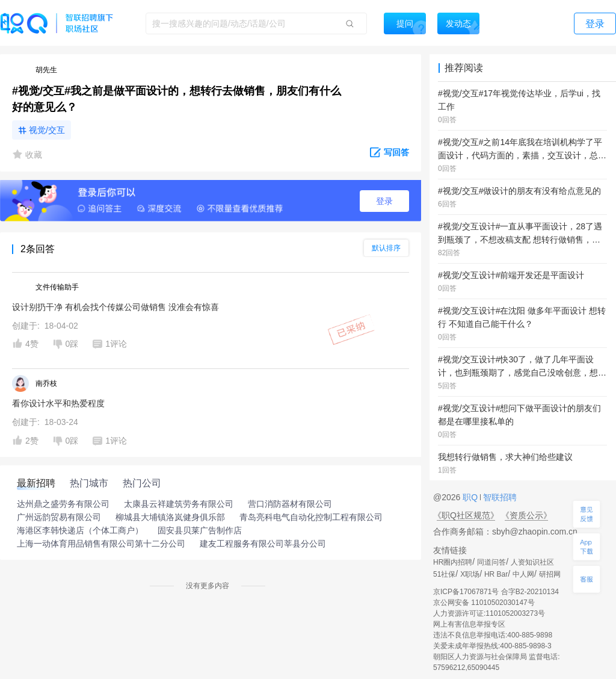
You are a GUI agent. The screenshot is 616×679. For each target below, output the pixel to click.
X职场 (470, 574)
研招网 (550, 574)
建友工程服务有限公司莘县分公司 (263, 544)
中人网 (523, 574)
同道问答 (491, 562)
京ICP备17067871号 (466, 592)
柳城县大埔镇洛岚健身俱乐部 (170, 517)
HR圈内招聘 (453, 562)
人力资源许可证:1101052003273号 (489, 613)
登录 (384, 201)
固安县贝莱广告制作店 (200, 530)
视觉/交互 (47, 130)
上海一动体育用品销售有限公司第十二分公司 (101, 544)
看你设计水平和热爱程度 (58, 403)
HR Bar (496, 574)
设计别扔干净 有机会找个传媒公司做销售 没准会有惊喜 (115, 307)
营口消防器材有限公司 (290, 504)
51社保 (444, 574)
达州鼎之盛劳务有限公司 (63, 504)
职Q (471, 497)
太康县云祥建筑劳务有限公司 (179, 504)
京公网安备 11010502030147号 (484, 603)
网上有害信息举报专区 (469, 624)
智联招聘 (499, 497)
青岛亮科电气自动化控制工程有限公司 (311, 517)
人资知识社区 (532, 562)
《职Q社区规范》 (466, 515)
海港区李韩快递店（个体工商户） (80, 530)
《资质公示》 (526, 515)
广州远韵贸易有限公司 (59, 517)
